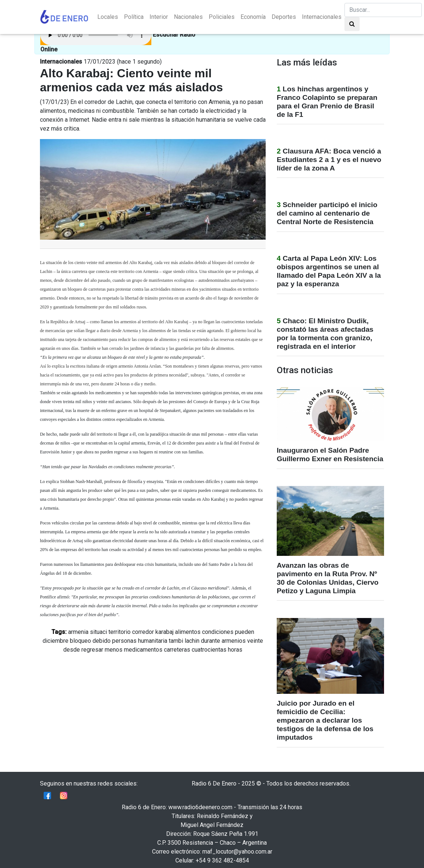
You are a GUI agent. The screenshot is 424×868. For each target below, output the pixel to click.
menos (114, 650)
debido (102, 641)
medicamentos (143, 650)
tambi (176, 641)
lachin (192, 641)
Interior (159, 17)
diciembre (55, 641)
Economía (253, 17)
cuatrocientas (209, 650)
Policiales (222, 17)
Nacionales (188, 17)
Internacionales (322, 17)
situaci (98, 632)
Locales (108, 17)
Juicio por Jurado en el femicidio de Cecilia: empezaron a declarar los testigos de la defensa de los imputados (325, 720)
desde (72, 650)
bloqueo (80, 641)
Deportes (284, 17)
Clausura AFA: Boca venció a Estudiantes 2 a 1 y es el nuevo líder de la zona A (329, 160)
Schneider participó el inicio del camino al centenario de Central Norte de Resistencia (327, 213)
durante (211, 641)
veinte (255, 641)
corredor (143, 632)
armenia (78, 632)
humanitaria (153, 641)
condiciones (218, 632)
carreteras (177, 650)
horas (235, 650)
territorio (120, 632)
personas (124, 641)
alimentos (188, 632)
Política (134, 17)
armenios (234, 641)
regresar (92, 650)
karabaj (164, 632)
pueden (245, 632)
